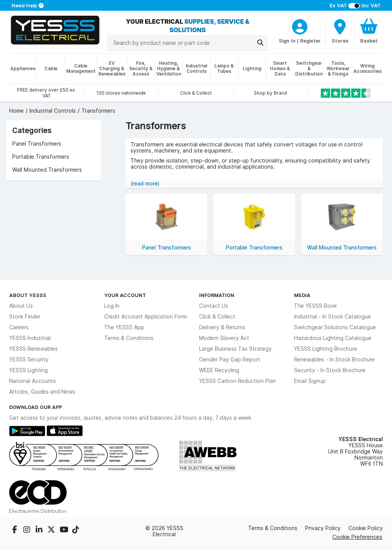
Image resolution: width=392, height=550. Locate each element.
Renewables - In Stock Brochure (334, 360)
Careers (19, 327)
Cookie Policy (366, 528)
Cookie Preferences (357, 537)
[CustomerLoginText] (300, 26)
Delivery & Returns (222, 327)
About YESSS (28, 295)
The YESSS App (124, 327)
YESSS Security (29, 360)
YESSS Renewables (33, 349)
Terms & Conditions (129, 338)
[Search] (260, 43)
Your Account (125, 295)
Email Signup (310, 381)
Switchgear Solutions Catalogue (335, 327)
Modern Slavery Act (224, 338)
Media (302, 295)
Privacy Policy (323, 528)
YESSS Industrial (30, 338)
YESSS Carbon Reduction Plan (238, 381)
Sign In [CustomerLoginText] (287, 41)
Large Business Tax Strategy (235, 349)
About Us (21, 306)
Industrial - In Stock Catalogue (332, 317)
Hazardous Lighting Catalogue (333, 338)
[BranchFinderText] (340, 31)
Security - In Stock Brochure (330, 370)
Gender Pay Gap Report (230, 360)
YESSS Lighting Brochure (326, 349)
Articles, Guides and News (42, 392)
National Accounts (33, 381)
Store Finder (25, 317)
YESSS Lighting (29, 370)
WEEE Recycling (219, 370)
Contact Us (214, 306)
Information (217, 295)
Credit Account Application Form (145, 317)
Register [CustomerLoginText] (310, 41)
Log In (112, 306)
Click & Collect (217, 317)
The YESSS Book (315, 306)
